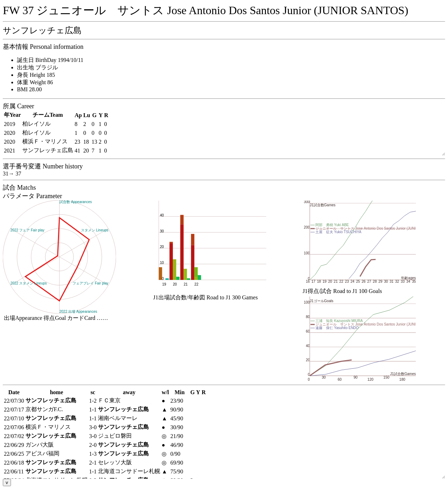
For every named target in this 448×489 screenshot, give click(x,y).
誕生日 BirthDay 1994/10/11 (50, 60)
